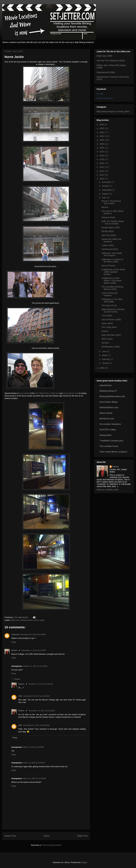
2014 (102, 163)
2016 (102, 156)
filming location (27, 620)
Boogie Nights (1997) (111, 227)
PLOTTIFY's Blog (108, 430)
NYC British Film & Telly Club (47, 393)
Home (47, 836)
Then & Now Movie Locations (113, 452)
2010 (102, 179)
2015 (102, 159)
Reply (14, 642)
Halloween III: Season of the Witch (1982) (112, 261)
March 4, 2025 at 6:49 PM (33, 747)
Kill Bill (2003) (108, 231)
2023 (102, 128)
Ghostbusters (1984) (111, 347)
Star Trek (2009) (109, 235)
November (107, 182)
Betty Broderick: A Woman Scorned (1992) (113, 311)
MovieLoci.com (107, 419)
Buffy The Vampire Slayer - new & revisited (113, 222)
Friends (105, 331)
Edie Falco (15, 620)
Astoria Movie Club (71, 393)
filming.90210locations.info (112, 396)
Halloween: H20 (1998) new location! (112, 254)
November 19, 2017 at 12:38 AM (42, 711)
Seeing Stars (106, 435)
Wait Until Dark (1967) (111, 335)
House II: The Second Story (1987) (111, 202)
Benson (105, 207)
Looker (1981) (108, 245)
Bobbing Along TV (108, 391)
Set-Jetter (100, 94)
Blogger (84, 862)
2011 (102, 175)
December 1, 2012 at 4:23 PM (34, 650)
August (105, 194)
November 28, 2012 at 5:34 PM (33, 634)
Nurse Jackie (39, 620)
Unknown (16, 634)
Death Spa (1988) (104, 56)
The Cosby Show (109, 327)
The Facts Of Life (109, 306)
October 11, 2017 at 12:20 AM (35, 666)
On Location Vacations (110, 424)
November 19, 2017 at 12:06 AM (36, 696)
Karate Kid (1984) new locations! (111, 240)
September (107, 190)
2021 (102, 136)
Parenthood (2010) (110, 249)
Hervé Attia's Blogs (109, 402)
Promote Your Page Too (105, 98)
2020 (102, 140)
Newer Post (10, 836)
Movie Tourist (106, 413)
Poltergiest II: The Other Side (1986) (112, 300)
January (106, 363)
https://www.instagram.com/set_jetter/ (113, 111)
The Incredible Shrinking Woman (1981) (112, 288)
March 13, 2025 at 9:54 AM (34, 763)
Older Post (82, 836)
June (104, 351)
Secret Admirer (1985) (111, 320)
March (105, 355)
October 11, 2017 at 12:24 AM (41, 684)
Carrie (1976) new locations (110, 294)
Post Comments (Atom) (52, 845)
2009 (102, 368)
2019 (102, 144)
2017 (102, 152)
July (104, 198)
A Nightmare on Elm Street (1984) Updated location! (113, 272)
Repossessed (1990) (106, 72)
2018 (102, 148)
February (106, 359)
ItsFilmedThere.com (109, 407)
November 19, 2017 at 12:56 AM (36, 725)
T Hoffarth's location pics (111, 441)
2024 (102, 125)
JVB (20, 696)
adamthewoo (106, 385)
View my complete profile (108, 490)
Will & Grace (107, 339)
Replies (17, 679)
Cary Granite (24, 393)
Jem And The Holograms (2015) (111, 61)
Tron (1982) (107, 316)
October (106, 186)
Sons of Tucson (108, 266)
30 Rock (105, 343)
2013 (102, 167)
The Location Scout (109, 446)
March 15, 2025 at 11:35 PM (34, 778)
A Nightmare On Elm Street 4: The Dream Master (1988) (112, 281)
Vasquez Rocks (108, 217)
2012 (102, 171)
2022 (102, 132)
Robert (14, 650)
